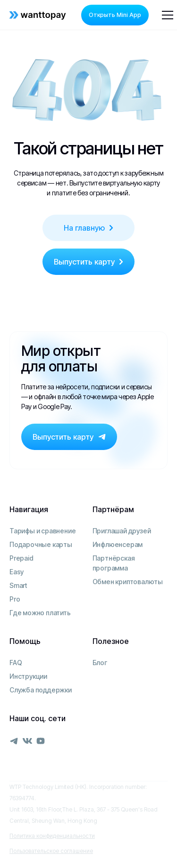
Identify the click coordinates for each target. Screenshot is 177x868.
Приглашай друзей (122, 531)
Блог (100, 663)
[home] (38, 15)
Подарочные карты (41, 544)
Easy (17, 572)
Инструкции (28, 676)
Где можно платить (40, 613)
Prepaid (21, 558)
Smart (18, 585)
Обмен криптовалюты (128, 582)
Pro (15, 599)
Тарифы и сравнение (42, 531)
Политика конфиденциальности (52, 836)
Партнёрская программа (114, 563)
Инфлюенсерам (118, 544)
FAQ (16, 663)
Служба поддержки (41, 690)
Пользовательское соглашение (51, 851)
